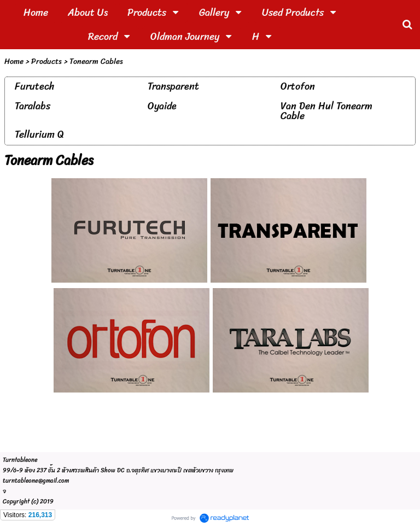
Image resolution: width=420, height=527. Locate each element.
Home (14, 62)
